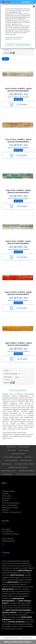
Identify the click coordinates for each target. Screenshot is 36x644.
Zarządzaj (10, 45)
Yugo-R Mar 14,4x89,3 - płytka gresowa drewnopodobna (18, 191)
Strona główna (8, 491)
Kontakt (5, 501)
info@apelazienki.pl (8, 541)
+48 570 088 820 (8, 539)
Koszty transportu (10, 505)
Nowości (5, 494)
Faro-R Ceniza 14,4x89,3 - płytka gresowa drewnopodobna (18, 90)
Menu (8, 2)
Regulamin (6, 498)
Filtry (6, 59)
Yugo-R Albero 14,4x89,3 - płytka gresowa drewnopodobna (18, 344)
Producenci (7, 496)
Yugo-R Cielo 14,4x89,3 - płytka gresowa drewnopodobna (18, 242)
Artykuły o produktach (12, 512)
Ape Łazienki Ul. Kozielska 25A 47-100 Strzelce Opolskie (10, 532)
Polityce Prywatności (16, 39)
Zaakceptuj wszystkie (23, 45)
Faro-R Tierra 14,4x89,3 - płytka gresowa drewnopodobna (18, 140)
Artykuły (5, 510)
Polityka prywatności (11, 503)
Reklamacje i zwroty (10, 508)
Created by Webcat (27, 638)
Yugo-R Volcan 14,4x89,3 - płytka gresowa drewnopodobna (18, 293)
